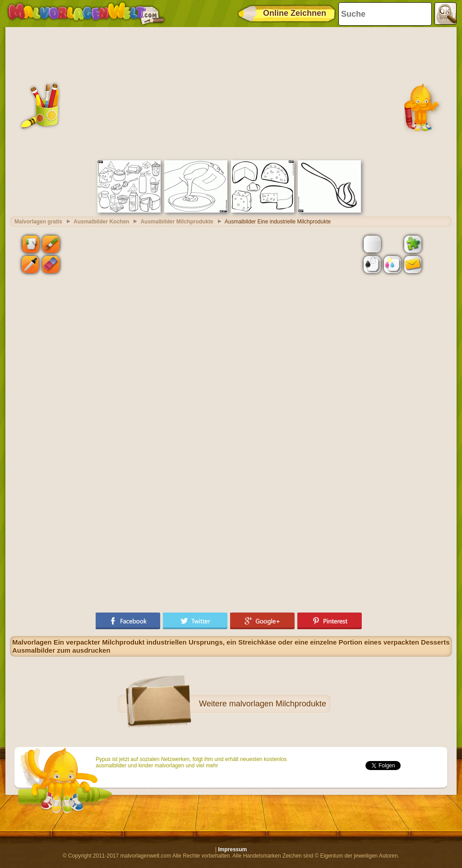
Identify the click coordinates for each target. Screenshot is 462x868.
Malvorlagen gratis (38, 222)
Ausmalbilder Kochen (101, 222)
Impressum (232, 849)
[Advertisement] (231, 93)
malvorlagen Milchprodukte (278, 704)
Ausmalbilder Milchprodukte (177, 222)
